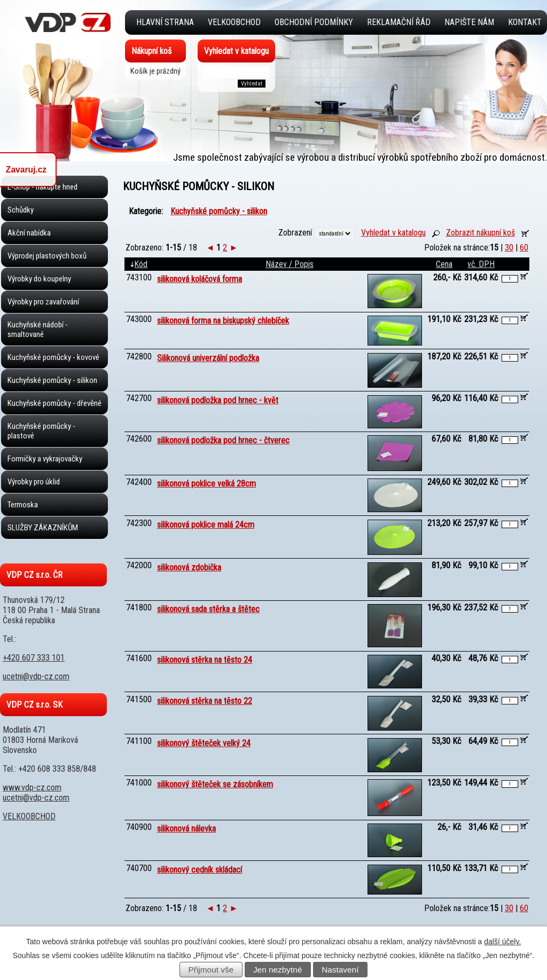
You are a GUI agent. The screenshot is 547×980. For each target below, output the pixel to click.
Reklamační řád (399, 22)
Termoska (23, 505)
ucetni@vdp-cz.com (36, 676)
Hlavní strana (165, 22)
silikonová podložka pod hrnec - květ (218, 400)
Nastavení (340, 970)
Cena (444, 264)
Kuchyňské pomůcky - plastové (41, 431)
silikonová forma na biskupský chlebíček (223, 321)
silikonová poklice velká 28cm (206, 484)
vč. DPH (481, 264)
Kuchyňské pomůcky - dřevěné (54, 403)
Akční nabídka (29, 233)
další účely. (502, 942)
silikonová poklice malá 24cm (206, 525)
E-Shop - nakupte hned (42, 187)
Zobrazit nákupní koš (480, 233)
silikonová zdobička (189, 567)
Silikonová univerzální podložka (208, 358)
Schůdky (21, 210)
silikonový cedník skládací (200, 870)
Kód (139, 264)
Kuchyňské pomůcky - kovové (53, 357)
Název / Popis (290, 264)
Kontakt (525, 22)
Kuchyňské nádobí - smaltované (38, 330)
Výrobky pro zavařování (43, 302)
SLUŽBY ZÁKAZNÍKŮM (43, 528)
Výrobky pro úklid (34, 482)
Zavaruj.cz (26, 170)
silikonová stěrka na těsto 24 (205, 660)
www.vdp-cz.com (32, 787)
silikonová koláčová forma (200, 279)
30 (509, 248)
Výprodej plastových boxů (47, 256)
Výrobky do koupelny (39, 279)
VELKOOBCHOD (234, 22)
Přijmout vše (211, 970)
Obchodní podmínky (314, 22)
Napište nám (469, 22)
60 (524, 248)
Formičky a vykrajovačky (45, 459)
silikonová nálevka (186, 829)
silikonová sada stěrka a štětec (208, 609)
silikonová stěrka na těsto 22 (205, 701)
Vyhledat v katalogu (393, 233)
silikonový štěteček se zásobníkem (215, 784)
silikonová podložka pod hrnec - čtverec (223, 440)
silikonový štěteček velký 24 (204, 743)
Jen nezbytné (278, 970)
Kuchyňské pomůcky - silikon (52, 380)
